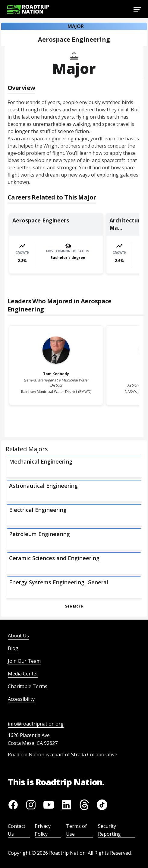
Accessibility (21, 699)
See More (74, 606)
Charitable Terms (28, 686)
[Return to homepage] (28, 9)
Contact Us (17, 830)
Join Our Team (24, 661)
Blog (13, 648)
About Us (18, 636)
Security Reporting (109, 830)
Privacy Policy (43, 830)
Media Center (23, 674)
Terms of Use (76, 830)
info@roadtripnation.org (36, 724)
